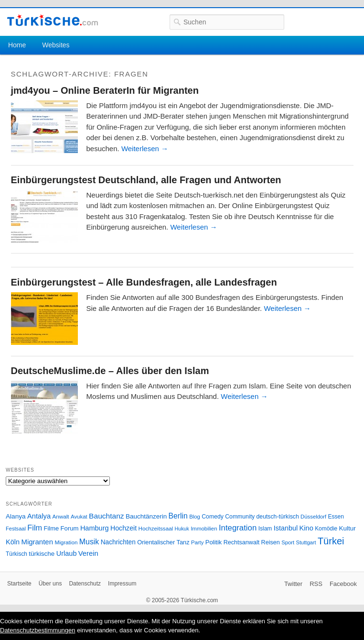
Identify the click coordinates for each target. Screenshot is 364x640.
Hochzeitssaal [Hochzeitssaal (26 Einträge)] (155, 528)
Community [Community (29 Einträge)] (240, 517)
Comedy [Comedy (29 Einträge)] (213, 517)
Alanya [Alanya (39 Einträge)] (16, 516)
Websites (56, 45)
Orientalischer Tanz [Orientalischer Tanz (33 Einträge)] (163, 542)
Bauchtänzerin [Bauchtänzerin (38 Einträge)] (146, 516)
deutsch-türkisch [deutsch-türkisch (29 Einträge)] (278, 517)
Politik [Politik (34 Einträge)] (214, 542)
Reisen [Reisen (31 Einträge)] (271, 542)
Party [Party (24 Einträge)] (197, 542)
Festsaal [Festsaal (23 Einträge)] (16, 529)
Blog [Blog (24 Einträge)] (195, 517)
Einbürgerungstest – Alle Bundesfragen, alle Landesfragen (144, 282)
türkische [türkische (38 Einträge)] (42, 554)
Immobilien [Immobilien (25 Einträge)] (204, 529)
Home (17, 45)
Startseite (19, 584)
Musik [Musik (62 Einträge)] (89, 542)
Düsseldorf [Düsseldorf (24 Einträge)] (313, 517)
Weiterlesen (145, 149)
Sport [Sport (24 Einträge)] (288, 542)
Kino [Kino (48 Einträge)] (306, 528)
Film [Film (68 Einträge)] (35, 528)
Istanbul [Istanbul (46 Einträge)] (286, 528)
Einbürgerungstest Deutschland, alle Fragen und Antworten (146, 180)
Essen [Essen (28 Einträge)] (336, 517)
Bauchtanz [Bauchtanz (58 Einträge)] (106, 516)
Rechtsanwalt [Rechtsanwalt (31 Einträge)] (242, 542)
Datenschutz (85, 584)
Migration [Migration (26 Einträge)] (66, 542)
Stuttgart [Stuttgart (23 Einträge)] (306, 542)
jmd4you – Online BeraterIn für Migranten (105, 90)
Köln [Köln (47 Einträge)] (13, 542)
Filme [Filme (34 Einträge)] (52, 528)
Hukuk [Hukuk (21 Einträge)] (182, 529)
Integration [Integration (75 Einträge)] (238, 528)
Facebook (343, 584)
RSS (316, 584)
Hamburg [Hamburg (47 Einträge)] (95, 528)
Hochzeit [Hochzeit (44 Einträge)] (123, 528)
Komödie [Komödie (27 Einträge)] (326, 529)
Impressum (122, 584)
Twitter (293, 584)
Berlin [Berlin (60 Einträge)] (178, 516)
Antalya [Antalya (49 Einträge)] (39, 516)
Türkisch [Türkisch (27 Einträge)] (16, 554)
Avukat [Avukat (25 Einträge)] (79, 517)
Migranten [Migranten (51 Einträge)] (37, 542)
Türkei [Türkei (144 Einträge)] (331, 541)
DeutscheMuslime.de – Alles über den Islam (110, 371)
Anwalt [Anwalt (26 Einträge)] (61, 516)
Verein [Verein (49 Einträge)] (88, 553)
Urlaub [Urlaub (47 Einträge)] (67, 553)
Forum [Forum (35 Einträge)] (70, 528)
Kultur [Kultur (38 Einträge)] (348, 528)
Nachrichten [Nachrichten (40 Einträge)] (118, 542)
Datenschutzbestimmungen (38, 630)
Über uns (50, 584)
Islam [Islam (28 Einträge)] (265, 529)
